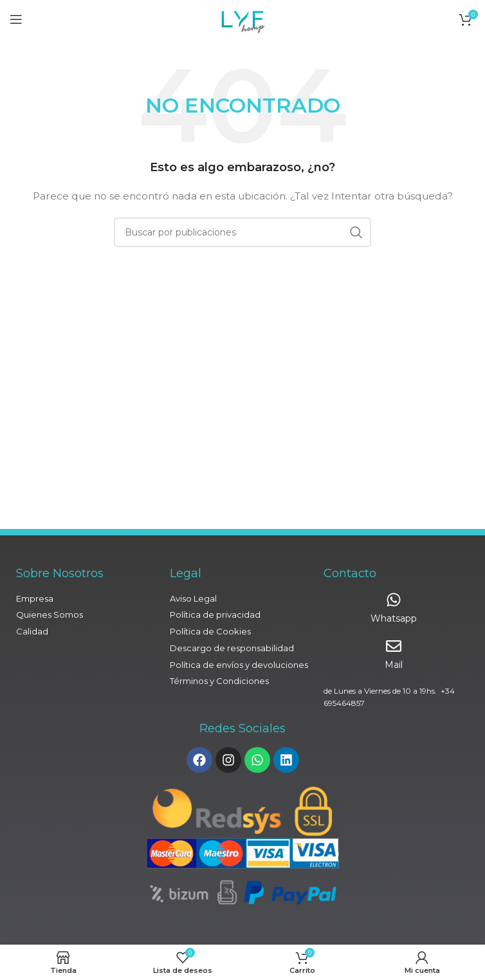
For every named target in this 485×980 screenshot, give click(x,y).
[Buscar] (243, 232)
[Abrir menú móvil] (16, 19)
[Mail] (394, 646)
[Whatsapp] (394, 600)
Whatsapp (394, 618)
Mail (394, 665)
